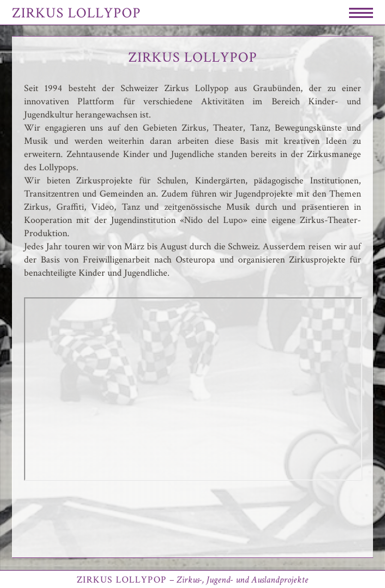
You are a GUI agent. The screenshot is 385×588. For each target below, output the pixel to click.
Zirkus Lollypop (76, 13)
